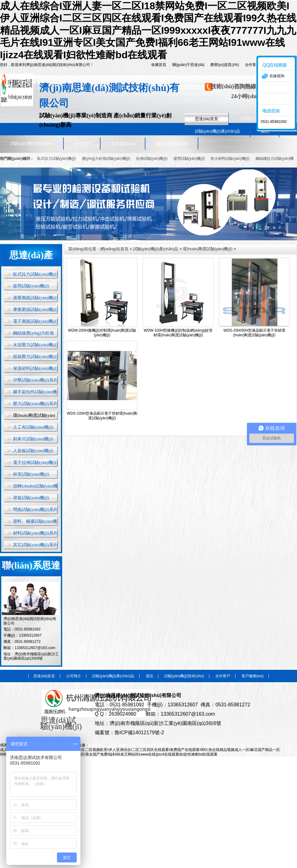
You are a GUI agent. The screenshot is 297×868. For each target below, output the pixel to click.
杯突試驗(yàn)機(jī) (31, 474)
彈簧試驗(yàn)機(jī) (31, 498)
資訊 (149, 676)
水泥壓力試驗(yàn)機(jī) (35, 345)
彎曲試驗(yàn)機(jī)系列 (35, 510)
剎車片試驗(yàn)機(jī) (33, 439)
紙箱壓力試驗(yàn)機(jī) (35, 357)
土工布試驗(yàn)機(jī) (33, 427)
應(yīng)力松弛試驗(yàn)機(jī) (106, 159)
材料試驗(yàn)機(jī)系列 (35, 533)
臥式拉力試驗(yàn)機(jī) (56, 159)
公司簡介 (247, 119)
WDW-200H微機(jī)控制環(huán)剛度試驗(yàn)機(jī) (102, 333)
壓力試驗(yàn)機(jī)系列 (35, 404)
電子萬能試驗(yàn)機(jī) (35, 321)
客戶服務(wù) (123, 144)
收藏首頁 (159, 65)
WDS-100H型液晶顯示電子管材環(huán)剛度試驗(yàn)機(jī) (102, 416)
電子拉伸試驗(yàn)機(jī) (35, 462)
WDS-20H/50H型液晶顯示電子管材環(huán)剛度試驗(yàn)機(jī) (254, 333)
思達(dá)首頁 (207, 119)
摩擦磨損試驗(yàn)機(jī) (35, 310)
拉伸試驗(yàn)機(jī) (152, 159)
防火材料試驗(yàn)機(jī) (230, 159)
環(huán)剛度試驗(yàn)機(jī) (208, 249)
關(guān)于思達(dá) (188, 65)
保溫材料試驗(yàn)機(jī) (35, 368)
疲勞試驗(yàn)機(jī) (189, 159)
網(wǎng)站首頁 (114, 249)
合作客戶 (252, 65)
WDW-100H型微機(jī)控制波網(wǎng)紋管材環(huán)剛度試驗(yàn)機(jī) (178, 333)
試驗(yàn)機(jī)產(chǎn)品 (217, 131)
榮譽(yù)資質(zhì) (225, 65)
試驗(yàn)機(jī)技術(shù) (32, 144)
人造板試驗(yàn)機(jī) (33, 451)
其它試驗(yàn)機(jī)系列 (35, 545)
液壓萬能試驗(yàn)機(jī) (35, 298)
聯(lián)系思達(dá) (172, 144)
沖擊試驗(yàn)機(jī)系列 (35, 380)
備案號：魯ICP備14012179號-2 (129, 733)
